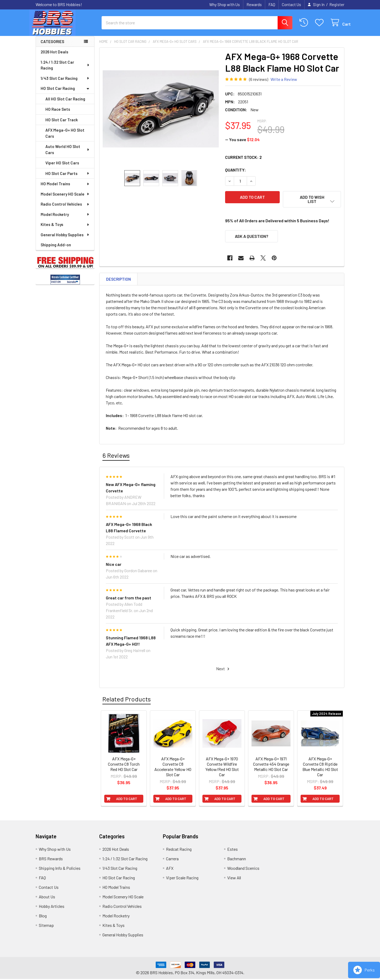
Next (224, 670)
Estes (232, 850)
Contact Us (291, 4)
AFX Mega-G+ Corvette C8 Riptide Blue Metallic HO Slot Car (320, 768)
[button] (312, 204)
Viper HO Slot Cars (62, 168)
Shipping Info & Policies (60, 869)
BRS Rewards (51, 860)
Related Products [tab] (127, 700)
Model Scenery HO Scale (65, 199)
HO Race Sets (58, 114)
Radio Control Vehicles (65, 209)
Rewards (254, 4)
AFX (170, 869)
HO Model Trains (65, 188)
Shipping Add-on (56, 249)
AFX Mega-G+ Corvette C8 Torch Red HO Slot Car (124, 765)
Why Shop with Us (225, 4)
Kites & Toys (65, 229)
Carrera (172, 860)
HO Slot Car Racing (65, 93)
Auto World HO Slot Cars (68, 154)
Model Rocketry (65, 219)
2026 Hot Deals (54, 57)
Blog (43, 917)
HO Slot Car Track (62, 124)
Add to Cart (127, 800)
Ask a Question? (251, 237)
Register (337, 4)
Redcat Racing (179, 850)
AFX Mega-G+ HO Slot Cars (65, 138)
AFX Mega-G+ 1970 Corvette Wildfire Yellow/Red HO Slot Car (222, 768)
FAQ (272, 4)
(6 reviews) (259, 84)
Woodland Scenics (243, 869)
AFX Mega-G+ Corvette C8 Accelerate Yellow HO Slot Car (173, 768)
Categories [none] (52, 46)
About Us (47, 898)
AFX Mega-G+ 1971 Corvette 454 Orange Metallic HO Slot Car (271, 765)
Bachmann (237, 860)
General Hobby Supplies (65, 239)
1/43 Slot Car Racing (65, 83)
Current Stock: (243, 162)
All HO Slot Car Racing (65, 104)
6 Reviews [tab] (116, 456)
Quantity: (236, 175)
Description (118, 280)
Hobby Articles (52, 907)
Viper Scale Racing (182, 879)
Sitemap (46, 926)
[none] (161, 114)
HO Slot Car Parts (68, 178)
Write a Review (284, 84)
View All (234, 879)
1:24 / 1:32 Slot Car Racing (65, 70)
